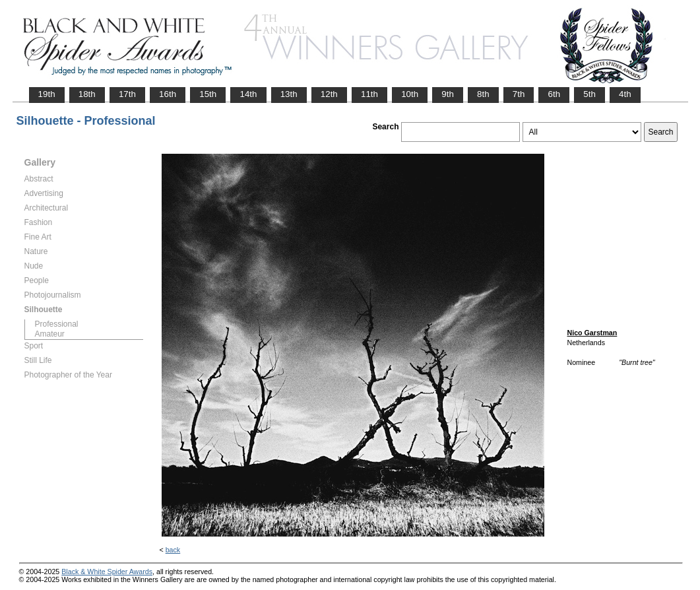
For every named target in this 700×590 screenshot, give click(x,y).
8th (483, 94)
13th (289, 94)
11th (369, 94)
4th (625, 94)
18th (87, 94)
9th (448, 94)
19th (47, 94)
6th (554, 94)
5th (589, 94)
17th (127, 94)
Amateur (50, 334)
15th (208, 94)
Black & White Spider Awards (107, 572)
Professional (57, 324)
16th (168, 94)
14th (248, 94)
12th (329, 94)
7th (519, 94)
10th (410, 94)
